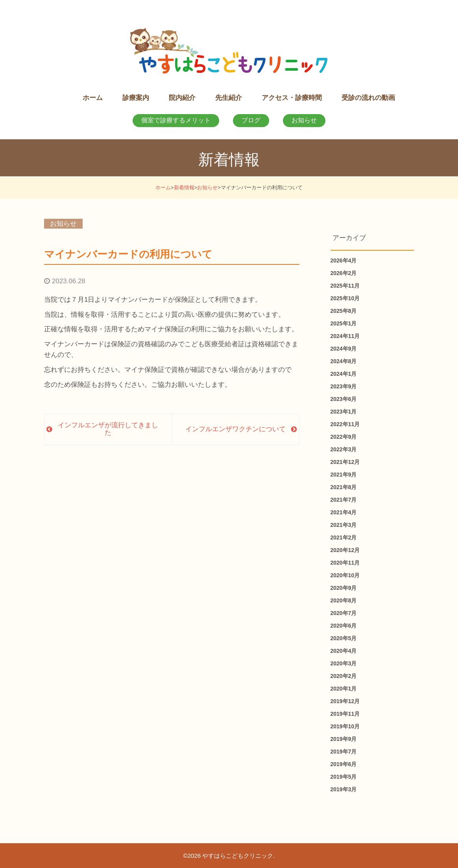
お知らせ (304, 120)
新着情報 (184, 187)
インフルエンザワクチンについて (235, 429)
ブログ (251, 120)
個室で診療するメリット (176, 120)
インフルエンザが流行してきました (108, 429)
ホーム (163, 187)
